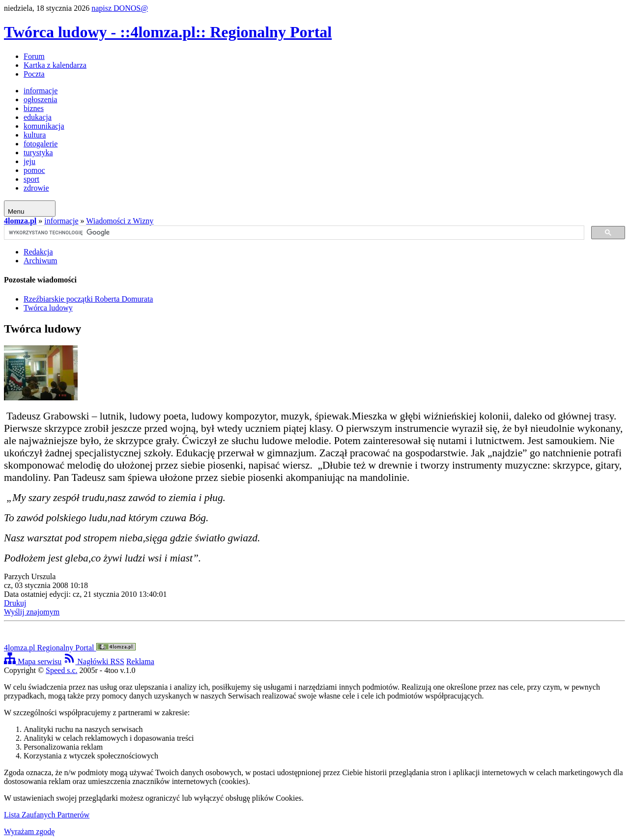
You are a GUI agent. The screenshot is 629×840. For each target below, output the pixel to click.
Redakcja (38, 252)
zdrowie (36, 188)
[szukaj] (293, 233)
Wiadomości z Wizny (120, 221)
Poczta (34, 74)
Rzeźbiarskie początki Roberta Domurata (88, 299)
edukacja (38, 117)
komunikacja (44, 126)
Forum (34, 56)
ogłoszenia (40, 99)
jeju (29, 161)
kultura (35, 135)
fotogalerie (41, 144)
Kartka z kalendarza (55, 65)
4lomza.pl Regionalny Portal (70, 648)
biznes (34, 108)
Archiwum (40, 261)
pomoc (34, 170)
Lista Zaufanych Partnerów (47, 815)
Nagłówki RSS (94, 661)
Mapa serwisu (33, 661)
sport (31, 179)
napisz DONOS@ (120, 8)
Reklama (140, 661)
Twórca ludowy (48, 308)
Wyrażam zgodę (29, 831)
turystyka (38, 153)
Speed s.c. (61, 670)
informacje (41, 91)
